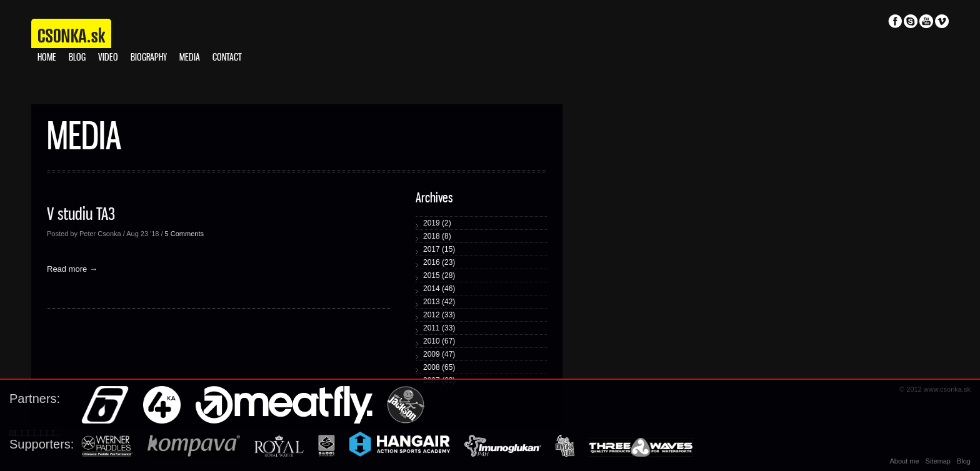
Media (190, 58)
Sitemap (938, 461)
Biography (149, 58)
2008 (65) (439, 367)
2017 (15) (439, 249)
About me (905, 461)
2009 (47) (439, 354)
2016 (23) (439, 262)
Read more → (72, 269)
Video (108, 58)
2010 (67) (439, 341)
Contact (227, 58)
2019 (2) (437, 223)
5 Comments (184, 234)
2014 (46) (439, 289)
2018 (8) (437, 236)
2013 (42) (439, 302)
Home (47, 58)
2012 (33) (439, 315)
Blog (77, 58)
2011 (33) (439, 328)
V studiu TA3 (81, 215)
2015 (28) (439, 275)
